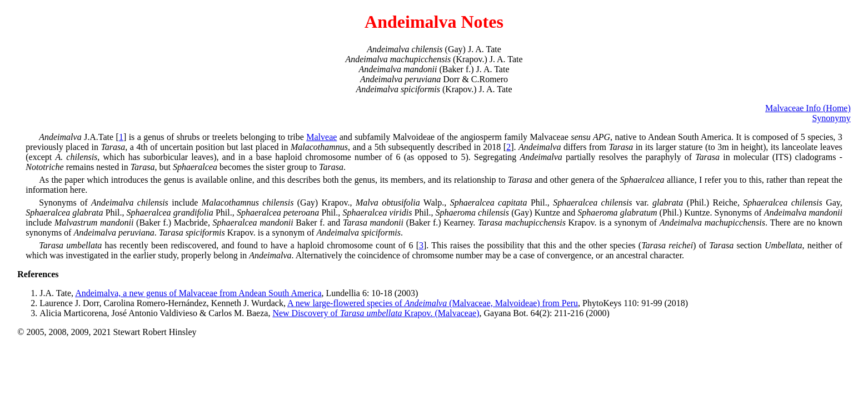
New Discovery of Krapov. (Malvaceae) (376, 313)
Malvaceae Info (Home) (808, 108)
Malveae (321, 137)
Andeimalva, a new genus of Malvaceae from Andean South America (198, 293)
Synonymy (831, 118)
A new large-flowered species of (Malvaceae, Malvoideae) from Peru (433, 303)
